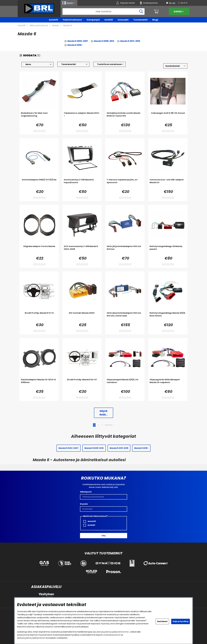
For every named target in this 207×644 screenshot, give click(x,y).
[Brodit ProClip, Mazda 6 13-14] (39, 317)
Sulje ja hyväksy (181, 621)
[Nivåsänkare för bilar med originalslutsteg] (39, 117)
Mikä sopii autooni (39, 26)
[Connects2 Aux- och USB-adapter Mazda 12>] (168, 184)
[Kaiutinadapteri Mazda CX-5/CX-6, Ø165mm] (39, 384)
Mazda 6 (68, 26)
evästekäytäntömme (73, 614)
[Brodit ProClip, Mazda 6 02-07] (82, 384)
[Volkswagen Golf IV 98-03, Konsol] (168, 117)
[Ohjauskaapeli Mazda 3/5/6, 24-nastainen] (125, 384)
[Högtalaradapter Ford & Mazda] (39, 250)
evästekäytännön (112, 635)
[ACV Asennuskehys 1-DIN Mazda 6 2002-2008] (82, 250)
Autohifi (53, 20)
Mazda (56, 26)
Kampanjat (93, 20)
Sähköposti (86, 492)
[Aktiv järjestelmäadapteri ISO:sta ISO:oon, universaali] (125, 317)
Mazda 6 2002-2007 (78, 41)
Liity (104, 536)
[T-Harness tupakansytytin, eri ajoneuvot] (125, 184)
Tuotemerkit (140, 20)
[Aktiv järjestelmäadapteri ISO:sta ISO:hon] (125, 250)
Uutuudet (123, 20)
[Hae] (103, 12)
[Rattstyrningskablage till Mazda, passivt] (168, 250)
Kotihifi (109, 20)
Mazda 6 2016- (75, 45)
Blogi (155, 20)
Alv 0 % (184, 3)
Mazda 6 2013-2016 (130, 41)
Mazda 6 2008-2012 (104, 41)
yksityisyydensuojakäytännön (31, 638)
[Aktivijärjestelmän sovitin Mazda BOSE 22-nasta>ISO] (125, 117)
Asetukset (162, 621)
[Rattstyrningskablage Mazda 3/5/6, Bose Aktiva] (168, 317)
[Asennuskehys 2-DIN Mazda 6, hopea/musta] (82, 184)
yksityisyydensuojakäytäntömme (113, 632)
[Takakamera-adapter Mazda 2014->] (82, 117)
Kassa (179, 11)
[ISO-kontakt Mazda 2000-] (82, 317)
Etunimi (84, 504)
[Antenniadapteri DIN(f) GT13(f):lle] (39, 184)
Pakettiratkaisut (72, 20)
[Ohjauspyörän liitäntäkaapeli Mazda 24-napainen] (168, 384)
